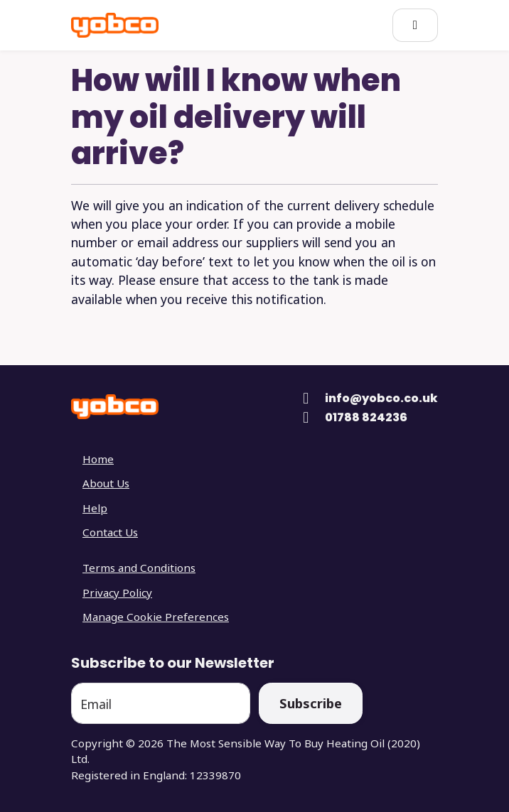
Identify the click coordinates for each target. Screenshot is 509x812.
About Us (106, 483)
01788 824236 (366, 417)
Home (98, 459)
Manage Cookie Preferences (156, 617)
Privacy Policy (117, 592)
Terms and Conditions (139, 568)
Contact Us (110, 532)
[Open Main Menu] (415, 25)
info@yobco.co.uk (381, 398)
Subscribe (311, 703)
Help (95, 508)
